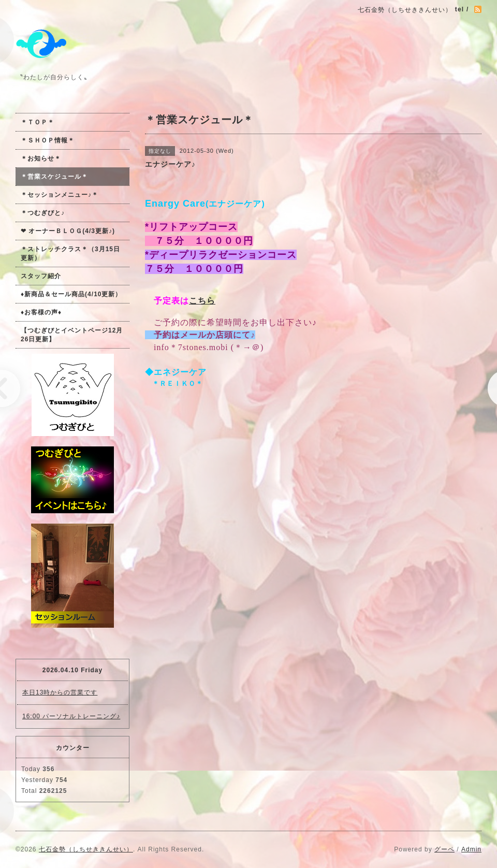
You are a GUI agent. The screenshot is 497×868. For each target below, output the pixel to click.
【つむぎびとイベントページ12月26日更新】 (72, 335)
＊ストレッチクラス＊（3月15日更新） (70, 254)
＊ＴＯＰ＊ (38, 122)
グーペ (444, 849)
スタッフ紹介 (41, 276)
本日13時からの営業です (60, 692)
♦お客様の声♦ (41, 312)
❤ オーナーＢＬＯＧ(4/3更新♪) (68, 231)
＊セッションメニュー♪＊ (60, 195)
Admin (471, 849)
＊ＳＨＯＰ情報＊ (48, 140)
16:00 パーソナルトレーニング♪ (71, 716)
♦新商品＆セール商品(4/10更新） (71, 294)
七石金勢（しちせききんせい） (86, 849)
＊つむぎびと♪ (43, 213)
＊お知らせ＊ (41, 158)
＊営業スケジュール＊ (54, 177)
